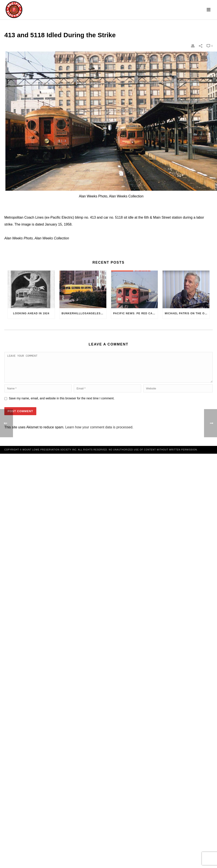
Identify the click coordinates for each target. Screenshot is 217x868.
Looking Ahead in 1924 (31, 313)
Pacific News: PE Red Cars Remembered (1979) (136, 313)
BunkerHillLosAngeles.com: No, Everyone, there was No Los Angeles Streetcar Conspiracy (84, 313)
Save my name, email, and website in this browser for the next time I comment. (62, 403)
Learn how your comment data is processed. (99, 432)
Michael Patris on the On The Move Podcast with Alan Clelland (187, 313)
